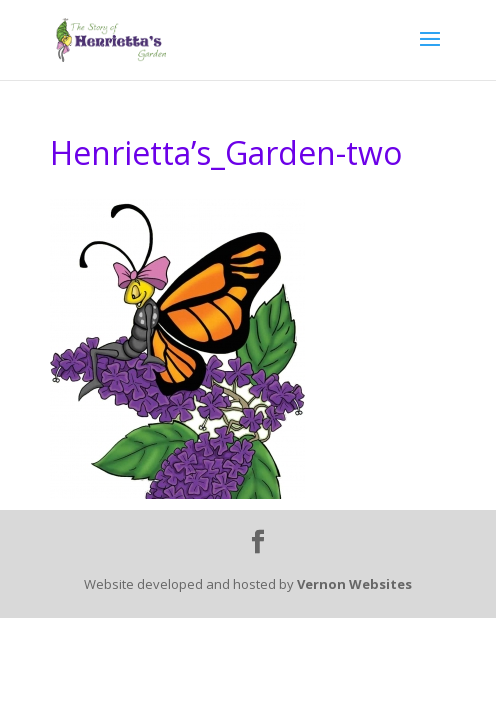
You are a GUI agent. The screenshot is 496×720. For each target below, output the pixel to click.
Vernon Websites (354, 584)
